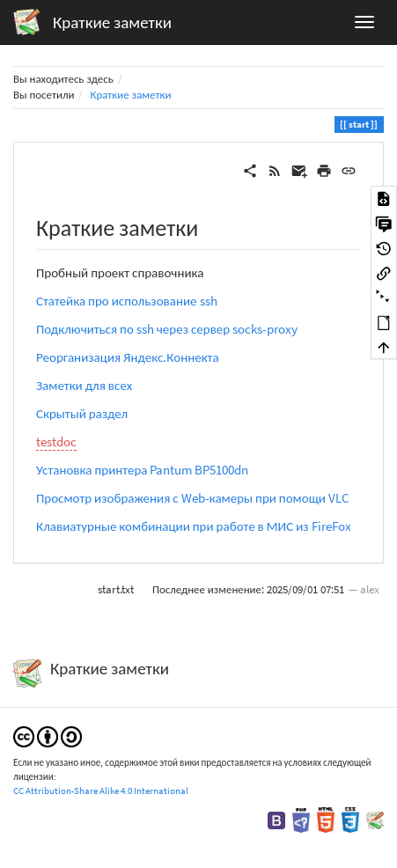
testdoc (56, 441)
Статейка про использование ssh (127, 301)
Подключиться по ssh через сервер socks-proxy (167, 329)
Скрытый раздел (82, 413)
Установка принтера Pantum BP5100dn (142, 470)
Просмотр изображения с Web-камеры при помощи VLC (193, 498)
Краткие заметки (130, 95)
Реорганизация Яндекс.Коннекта (128, 357)
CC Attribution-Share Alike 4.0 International (101, 791)
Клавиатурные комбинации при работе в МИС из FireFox (194, 526)
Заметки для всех (84, 385)
